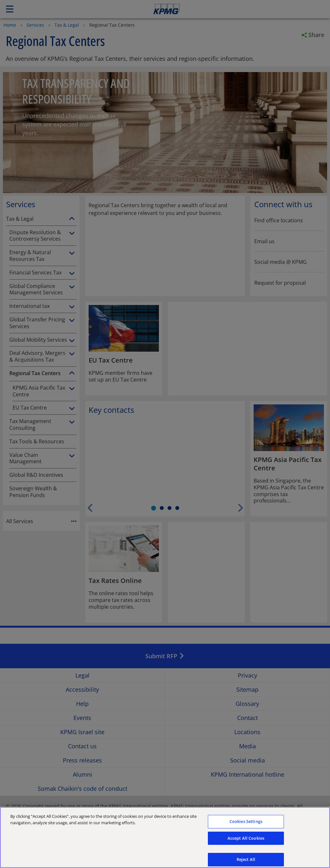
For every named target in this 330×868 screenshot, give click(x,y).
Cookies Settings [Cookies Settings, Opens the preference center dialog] (246, 827)
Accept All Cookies (246, 844)
